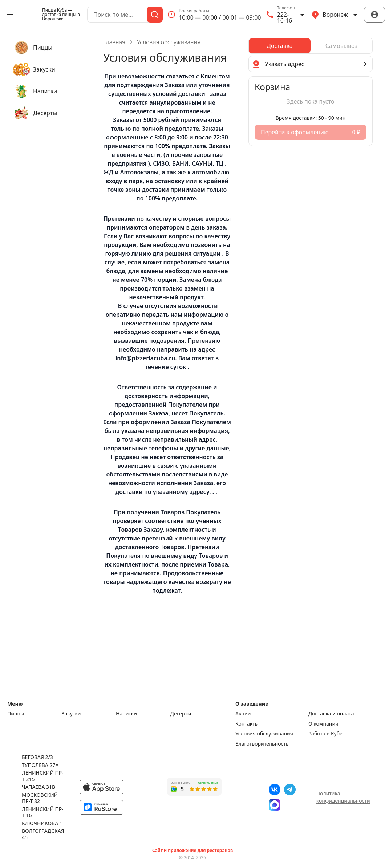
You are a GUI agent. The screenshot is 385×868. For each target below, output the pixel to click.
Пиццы (16, 714)
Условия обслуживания (264, 734)
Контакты (247, 724)
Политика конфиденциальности (343, 797)
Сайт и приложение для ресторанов (192, 851)
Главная (114, 42)
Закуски (71, 714)
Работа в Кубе (325, 734)
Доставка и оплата (331, 714)
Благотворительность (262, 744)
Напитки (126, 714)
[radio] (280, 46)
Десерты (181, 714)
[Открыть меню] (10, 15)
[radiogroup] (311, 46)
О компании (323, 724)
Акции (243, 714)
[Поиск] (155, 15)
